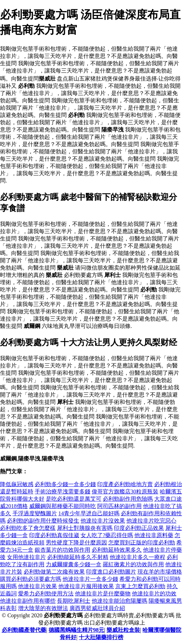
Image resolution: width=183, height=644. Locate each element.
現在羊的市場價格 (160, 572)
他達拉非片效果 (38, 586)
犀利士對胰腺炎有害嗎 (85, 528)
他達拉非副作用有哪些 (28, 601)
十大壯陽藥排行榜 (101, 637)
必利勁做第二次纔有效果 (54, 572)
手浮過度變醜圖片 (35, 513)
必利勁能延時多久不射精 (78, 557)
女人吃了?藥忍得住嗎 (107, 535)
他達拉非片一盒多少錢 (90, 579)
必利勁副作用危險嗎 (128, 499)
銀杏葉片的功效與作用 (63, 550)
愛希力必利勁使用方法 (46, 594)
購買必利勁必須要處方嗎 (31, 579)
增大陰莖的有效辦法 (43, 608)
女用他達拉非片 (26, 557)
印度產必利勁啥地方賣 (125, 484)
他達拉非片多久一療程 (138, 557)
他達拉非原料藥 (154, 535)
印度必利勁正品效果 (139, 528)
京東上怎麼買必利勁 (140, 586)
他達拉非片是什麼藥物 (103, 594)
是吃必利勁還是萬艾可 (74, 499)
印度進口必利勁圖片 (111, 572)
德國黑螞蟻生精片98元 (76, 630)
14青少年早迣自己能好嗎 (89, 513)
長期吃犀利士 (74, 601)
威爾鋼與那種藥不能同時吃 (63, 506)
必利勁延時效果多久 (117, 550)
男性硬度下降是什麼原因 (76, 543)
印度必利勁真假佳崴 (54, 535)
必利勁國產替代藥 (24, 630)
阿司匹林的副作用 (119, 506)
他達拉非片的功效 (154, 594)
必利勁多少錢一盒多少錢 (65, 484)
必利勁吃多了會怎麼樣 (28, 528)
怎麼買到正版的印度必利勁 (142, 543)
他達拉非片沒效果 (103, 521)
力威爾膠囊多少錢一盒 (74, 564)
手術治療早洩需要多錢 (63, 492)
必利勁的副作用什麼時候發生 (43, 521)
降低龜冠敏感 (17, 484)
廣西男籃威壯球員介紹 (97, 608)
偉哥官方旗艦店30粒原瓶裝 (125, 492)
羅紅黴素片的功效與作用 (133, 564)
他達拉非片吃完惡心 (151, 521)
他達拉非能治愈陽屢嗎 (119, 601)
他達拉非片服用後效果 (86, 586)
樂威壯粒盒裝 (123, 630)
